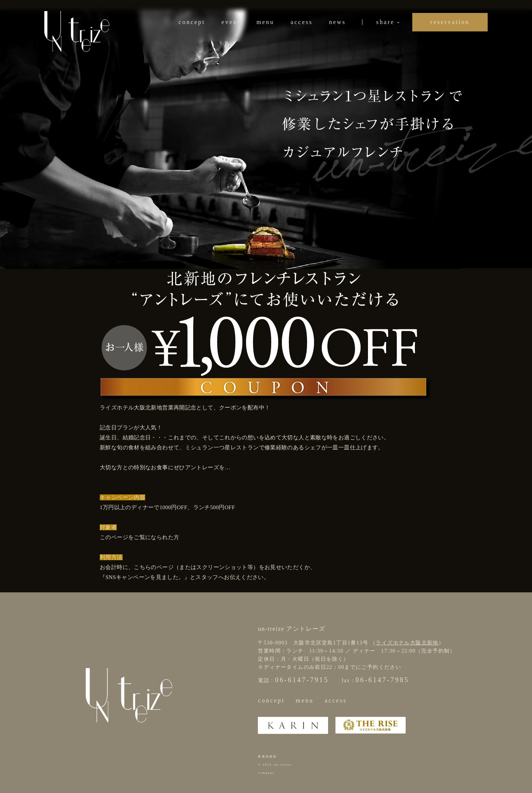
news (338, 22)
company (266, 773)
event (231, 22)
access (301, 22)
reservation (450, 22)
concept (192, 22)
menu (265, 22)
